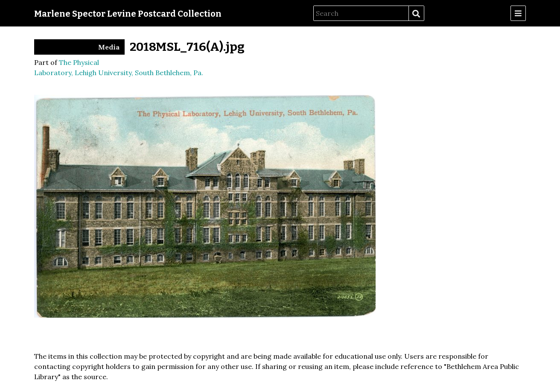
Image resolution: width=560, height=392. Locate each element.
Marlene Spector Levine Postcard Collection (128, 14)
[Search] (361, 13)
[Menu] (518, 13)
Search (416, 14)
